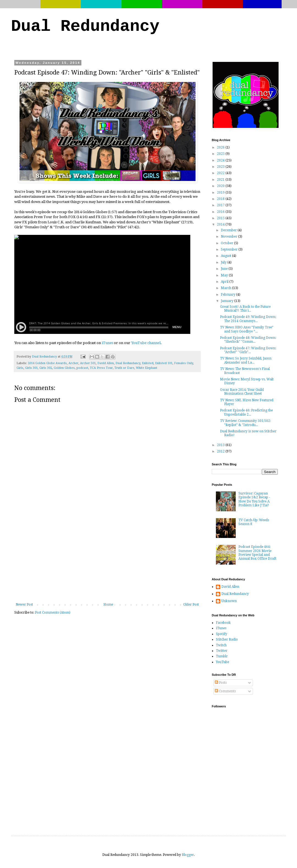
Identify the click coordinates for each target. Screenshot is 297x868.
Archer (73, 363)
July (224, 262)
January (228, 301)
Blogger (188, 855)
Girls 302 (46, 368)
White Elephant (147, 368)
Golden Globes (64, 368)
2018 (221, 199)
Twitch (221, 645)
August (226, 256)
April (225, 282)
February (229, 295)
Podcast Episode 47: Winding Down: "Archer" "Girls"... (248, 350)
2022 (221, 173)
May (225, 275)
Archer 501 (88, 363)
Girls (20, 368)
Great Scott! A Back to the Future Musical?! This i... (245, 309)
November (229, 237)
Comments (225, 691)
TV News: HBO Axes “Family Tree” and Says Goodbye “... (247, 329)
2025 (221, 154)
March (226, 288)
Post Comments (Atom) (53, 612)
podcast (82, 368)
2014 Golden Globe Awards (47, 363)
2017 (221, 205)
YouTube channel (146, 343)
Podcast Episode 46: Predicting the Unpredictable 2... (246, 412)
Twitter (222, 651)
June (225, 269)
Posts (221, 683)
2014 (221, 224)
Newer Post (24, 605)
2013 (221, 445)
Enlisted (148, 363)
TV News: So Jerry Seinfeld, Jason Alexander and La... (246, 360)
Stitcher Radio (227, 639)
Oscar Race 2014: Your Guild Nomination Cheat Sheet (242, 392)
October (227, 243)
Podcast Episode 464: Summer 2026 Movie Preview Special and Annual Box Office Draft (257, 553)
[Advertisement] (107, 561)
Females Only (184, 363)
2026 (221, 147)
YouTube (222, 662)
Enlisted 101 (164, 363)
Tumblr (222, 656)
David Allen (106, 363)
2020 (221, 186)
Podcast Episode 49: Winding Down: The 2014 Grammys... (248, 319)
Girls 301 (31, 368)
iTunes (107, 343)
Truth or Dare (124, 368)
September (230, 249)
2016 (221, 212)
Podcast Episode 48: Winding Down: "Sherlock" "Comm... (248, 340)
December (229, 230)
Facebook (223, 623)
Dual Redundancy (85, 26)
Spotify (222, 634)
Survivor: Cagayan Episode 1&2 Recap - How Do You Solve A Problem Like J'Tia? (254, 499)
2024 (221, 160)
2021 (221, 180)
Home (108, 605)
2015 (221, 218)
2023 (221, 167)
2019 (221, 193)
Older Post (191, 605)
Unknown (229, 601)
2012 (221, 451)
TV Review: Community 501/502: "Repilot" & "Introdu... (245, 423)
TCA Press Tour (101, 368)
